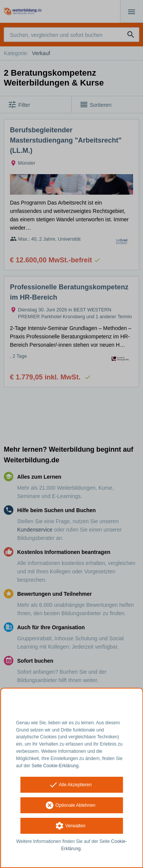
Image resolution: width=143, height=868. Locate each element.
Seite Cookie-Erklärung (55, 766)
